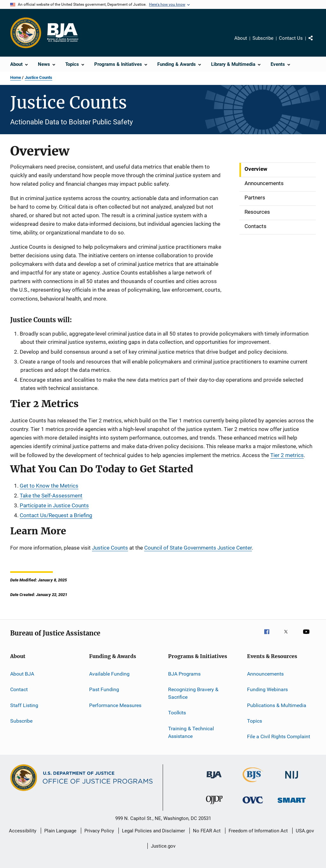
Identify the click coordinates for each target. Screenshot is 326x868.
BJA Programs (184, 674)
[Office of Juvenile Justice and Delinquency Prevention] (214, 805)
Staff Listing (24, 705)
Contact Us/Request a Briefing (56, 515)
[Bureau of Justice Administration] (214, 780)
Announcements (264, 183)
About (241, 38)
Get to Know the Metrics (49, 486)
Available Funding (109, 674)
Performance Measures (115, 705)
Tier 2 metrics (287, 455)
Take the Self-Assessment (51, 496)
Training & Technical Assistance (191, 732)
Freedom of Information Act (258, 831)
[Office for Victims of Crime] (253, 805)
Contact (19, 689)
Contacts (255, 226)
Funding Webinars (267, 689)
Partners (255, 198)
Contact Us (291, 38)
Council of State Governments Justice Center (198, 548)
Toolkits (177, 713)
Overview (256, 169)
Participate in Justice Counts (54, 505)
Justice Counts (39, 77)
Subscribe (263, 38)
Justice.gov (163, 846)
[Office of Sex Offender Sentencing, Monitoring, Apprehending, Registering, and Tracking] (292, 804)
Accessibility (23, 831)
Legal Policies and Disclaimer (153, 831)
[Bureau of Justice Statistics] (253, 783)
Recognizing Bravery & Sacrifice (193, 693)
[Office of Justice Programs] (26, 33)
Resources (257, 212)
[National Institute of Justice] (292, 780)
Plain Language (60, 831)
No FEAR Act (207, 831)
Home (16, 77)
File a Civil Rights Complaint (279, 736)
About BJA (22, 674)
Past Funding (104, 689)
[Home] (62, 33)
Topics (255, 721)
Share (316, 43)
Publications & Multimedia (277, 705)
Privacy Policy (99, 831)
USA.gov (305, 831)
